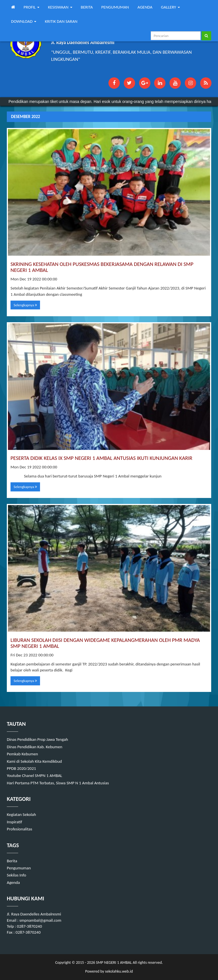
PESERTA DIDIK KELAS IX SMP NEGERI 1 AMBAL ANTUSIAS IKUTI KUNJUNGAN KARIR (101, 458)
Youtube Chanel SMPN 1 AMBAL (34, 776)
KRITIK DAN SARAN (61, 21)
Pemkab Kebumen (22, 754)
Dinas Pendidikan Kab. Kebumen (34, 747)
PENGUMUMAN (115, 7)
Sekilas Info (16, 875)
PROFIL (32, 7)
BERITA (87, 7)
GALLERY (170, 7)
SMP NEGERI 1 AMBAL (113, 963)
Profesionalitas (19, 829)
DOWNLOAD (24, 21)
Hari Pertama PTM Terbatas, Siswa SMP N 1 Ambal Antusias (58, 783)
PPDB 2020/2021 (21, 768)
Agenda (13, 882)
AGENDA (145, 7)
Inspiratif (14, 822)
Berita (12, 861)
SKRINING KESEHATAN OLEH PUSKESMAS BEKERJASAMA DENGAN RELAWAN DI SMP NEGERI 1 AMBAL (102, 267)
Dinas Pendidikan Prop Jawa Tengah (37, 739)
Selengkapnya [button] (25, 305)
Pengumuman (19, 868)
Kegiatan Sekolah (21, 814)
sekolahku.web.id (119, 971)
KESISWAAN (60, 7)
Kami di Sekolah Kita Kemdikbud (34, 761)
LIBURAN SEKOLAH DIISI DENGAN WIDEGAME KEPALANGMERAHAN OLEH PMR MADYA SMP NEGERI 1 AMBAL (105, 643)
